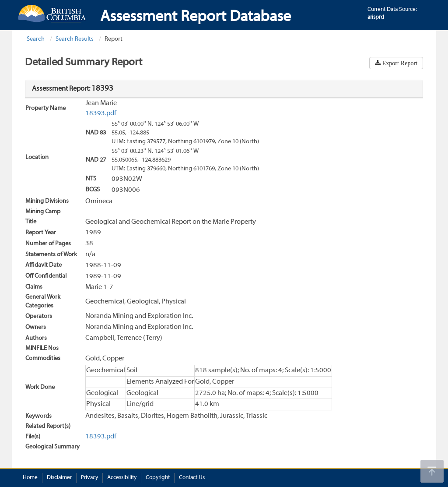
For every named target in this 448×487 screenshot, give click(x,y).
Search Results (75, 39)
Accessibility (122, 478)
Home (30, 478)
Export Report (399, 63)
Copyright (158, 478)
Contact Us (192, 478)
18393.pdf (101, 113)
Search (36, 39)
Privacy (89, 478)
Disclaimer (59, 478)
